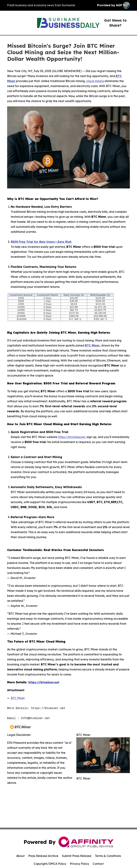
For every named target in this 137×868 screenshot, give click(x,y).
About (20, 856)
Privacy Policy (79, 864)
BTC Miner (18, 698)
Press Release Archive (43, 856)
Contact (98, 864)
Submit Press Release (77, 856)
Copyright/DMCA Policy (50, 864)
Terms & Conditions (108, 856)
